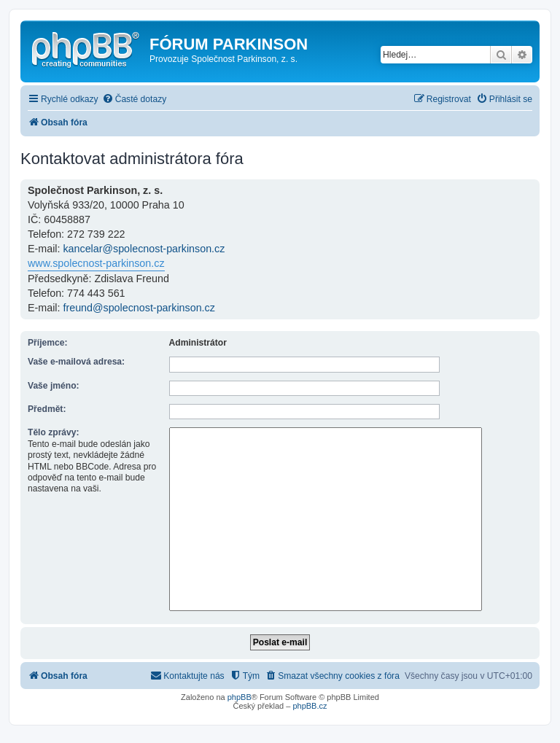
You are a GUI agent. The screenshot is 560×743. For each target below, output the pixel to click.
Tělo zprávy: (54, 432)
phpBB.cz (310, 706)
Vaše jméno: (54, 386)
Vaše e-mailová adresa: (76, 362)
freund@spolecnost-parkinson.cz (139, 308)
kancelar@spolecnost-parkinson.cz (144, 249)
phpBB (240, 697)
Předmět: (47, 409)
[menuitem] (135, 100)
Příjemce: (47, 343)
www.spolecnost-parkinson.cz (96, 263)
